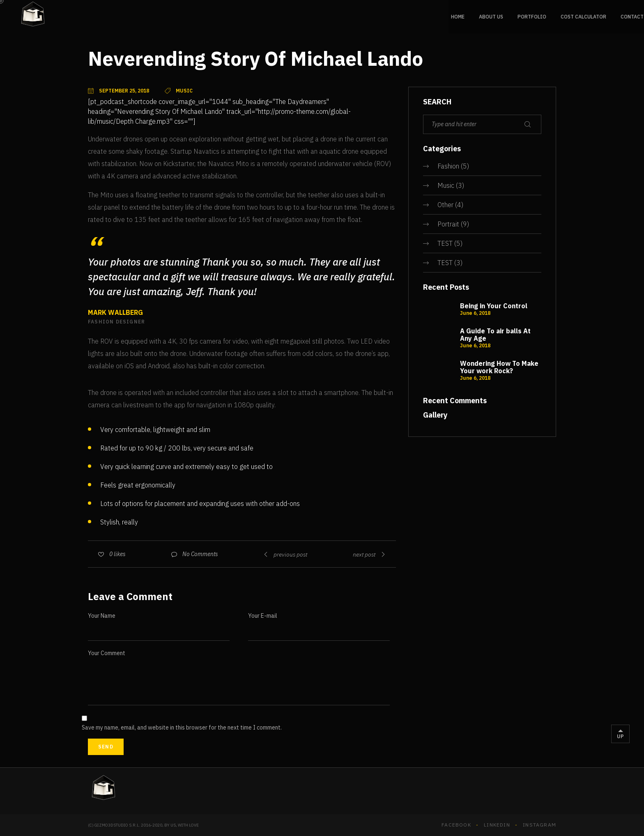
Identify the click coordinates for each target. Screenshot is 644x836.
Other (445, 205)
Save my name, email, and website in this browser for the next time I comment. (182, 727)
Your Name (102, 616)
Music (446, 185)
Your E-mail (263, 616)
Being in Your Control (494, 306)
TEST (445, 243)
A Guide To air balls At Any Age (495, 335)
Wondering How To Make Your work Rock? (499, 367)
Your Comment (107, 653)
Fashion (448, 166)
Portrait (448, 224)
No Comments (200, 554)
